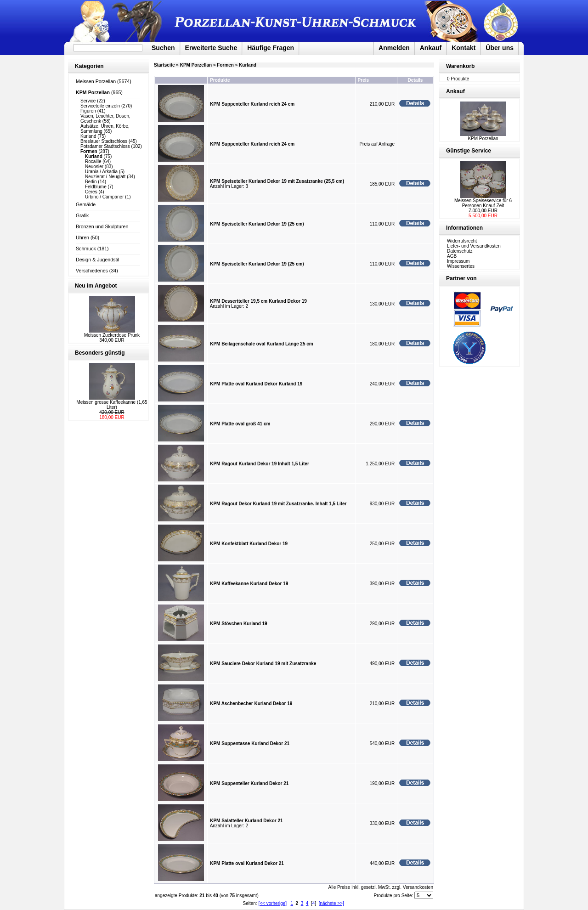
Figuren (88, 111)
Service (88, 101)
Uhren (82, 237)
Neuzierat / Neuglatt (105, 177)
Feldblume (96, 187)
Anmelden (394, 48)
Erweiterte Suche (211, 48)
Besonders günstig (100, 353)
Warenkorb (460, 66)
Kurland (88, 136)
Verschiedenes (92, 271)
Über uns (500, 48)
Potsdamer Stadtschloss (105, 146)
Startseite (164, 65)
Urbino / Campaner (104, 197)
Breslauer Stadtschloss (104, 141)
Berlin (91, 182)
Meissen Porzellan (96, 81)
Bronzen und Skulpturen (102, 226)
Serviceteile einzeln (100, 106)
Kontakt (464, 48)
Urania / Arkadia (101, 172)
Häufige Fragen (271, 48)
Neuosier (94, 167)
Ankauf (431, 48)
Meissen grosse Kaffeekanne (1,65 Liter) (112, 405)
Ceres (91, 192)
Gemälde (86, 204)
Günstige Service (469, 151)
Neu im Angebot (96, 286)
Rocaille (93, 161)
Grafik (82, 215)
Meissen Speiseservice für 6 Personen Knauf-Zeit (483, 203)
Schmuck (86, 249)
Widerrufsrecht (462, 241)
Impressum (458, 261)
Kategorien (89, 66)
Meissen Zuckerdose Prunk (112, 335)
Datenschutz (460, 251)
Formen (225, 65)
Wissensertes (461, 266)
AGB (452, 256)
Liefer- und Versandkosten (474, 246)
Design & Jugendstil (97, 260)
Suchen (163, 48)
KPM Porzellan (196, 65)
